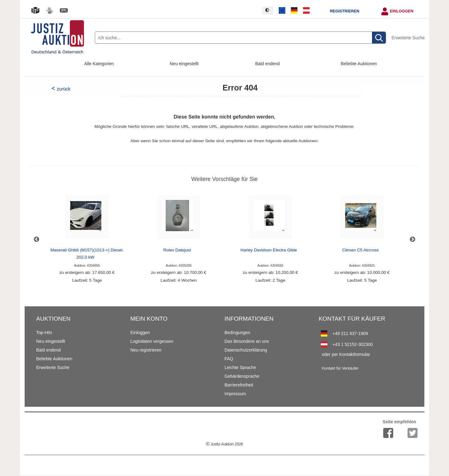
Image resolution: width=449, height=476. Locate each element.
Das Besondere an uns (247, 341)
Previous (36, 240)
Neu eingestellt (184, 64)
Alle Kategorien (99, 64)
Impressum (235, 394)
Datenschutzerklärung (246, 350)
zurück (64, 89)
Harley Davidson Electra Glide (269, 250)
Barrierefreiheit (239, 385)
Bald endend (268, 64)
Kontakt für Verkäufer (340, 368)
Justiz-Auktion (224, 444)
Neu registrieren (146, 350)
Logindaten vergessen (152, 341)
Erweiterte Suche (408, 38)
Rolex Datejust (177, 250)
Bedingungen (237, 333)
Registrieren (345, 11)
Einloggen (402, 11)
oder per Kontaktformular (346, 354)
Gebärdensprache (242, 376)
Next (413, 240)
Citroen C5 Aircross (360, 250)
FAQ (229, 359)
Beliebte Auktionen (359, 64)
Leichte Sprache (240, 367)
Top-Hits (44, 333)
